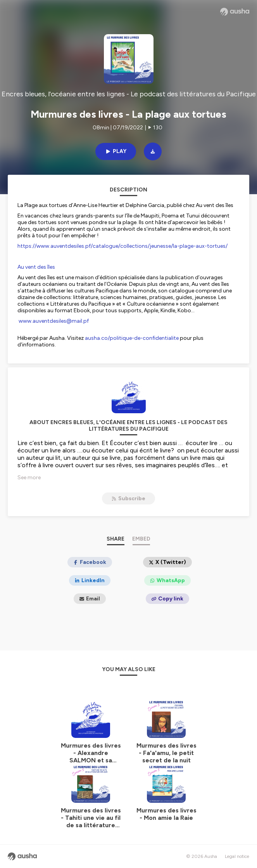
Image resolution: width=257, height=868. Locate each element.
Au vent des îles (36, 267)
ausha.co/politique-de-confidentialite (132, 338)
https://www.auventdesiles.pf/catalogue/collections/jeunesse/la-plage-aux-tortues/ (122, 246)
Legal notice (237, 856)
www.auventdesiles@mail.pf (54, 321)
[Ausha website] (235, 12)
